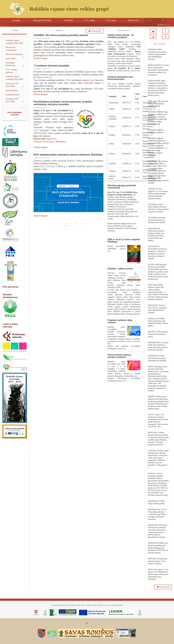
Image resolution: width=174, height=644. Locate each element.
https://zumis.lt (47, 53)
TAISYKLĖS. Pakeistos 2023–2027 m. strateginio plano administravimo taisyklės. (157, 309)
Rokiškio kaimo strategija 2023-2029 (14, 78)
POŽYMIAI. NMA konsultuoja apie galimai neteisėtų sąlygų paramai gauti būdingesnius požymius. (157, 54)
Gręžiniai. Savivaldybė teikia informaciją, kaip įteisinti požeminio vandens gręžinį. (158, 322)
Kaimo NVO (133, 20)
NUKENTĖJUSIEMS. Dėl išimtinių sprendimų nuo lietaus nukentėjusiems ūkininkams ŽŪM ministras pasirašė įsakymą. (158, 548)
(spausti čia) (88, 80)
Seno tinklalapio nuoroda (15, 113)
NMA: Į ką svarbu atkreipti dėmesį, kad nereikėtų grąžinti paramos (158, 104)
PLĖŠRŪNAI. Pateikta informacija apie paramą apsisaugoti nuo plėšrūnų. (157, 358)
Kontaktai (69, 20)
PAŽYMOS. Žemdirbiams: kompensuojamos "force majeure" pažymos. (158, 561)
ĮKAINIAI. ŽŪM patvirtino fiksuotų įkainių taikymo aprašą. (158, 334)
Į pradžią (16, 20)
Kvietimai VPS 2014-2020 (15, 85)
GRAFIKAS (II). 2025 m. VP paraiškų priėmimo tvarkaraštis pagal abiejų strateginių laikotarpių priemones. (157, 514)
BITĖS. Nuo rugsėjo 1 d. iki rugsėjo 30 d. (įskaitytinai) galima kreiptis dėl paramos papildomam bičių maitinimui (158, 574)
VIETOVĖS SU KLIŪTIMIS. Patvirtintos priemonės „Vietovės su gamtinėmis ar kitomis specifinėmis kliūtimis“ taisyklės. (157, 252)
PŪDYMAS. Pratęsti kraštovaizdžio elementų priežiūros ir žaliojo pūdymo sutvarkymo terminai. (158, 208)
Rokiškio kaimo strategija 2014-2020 (14, 42)
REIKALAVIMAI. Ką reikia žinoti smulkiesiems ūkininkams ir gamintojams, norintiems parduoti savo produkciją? (159, 70)
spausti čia (135, 71)
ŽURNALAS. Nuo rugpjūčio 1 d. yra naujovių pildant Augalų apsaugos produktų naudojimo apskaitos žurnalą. (158, 194)
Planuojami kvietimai (42, 20)
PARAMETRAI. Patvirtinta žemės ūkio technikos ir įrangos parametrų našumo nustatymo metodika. (158, 346)
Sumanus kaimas (13, 95)
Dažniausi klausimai (15, 55)
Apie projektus (12, 90)
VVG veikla (89, 20)
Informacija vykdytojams (11, 49)
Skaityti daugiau (41, 58)
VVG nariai (111, 20)
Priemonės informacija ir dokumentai (50, 142)
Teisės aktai (11, 58)
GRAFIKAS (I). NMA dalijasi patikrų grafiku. (157, 502)
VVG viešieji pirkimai (11, 71)
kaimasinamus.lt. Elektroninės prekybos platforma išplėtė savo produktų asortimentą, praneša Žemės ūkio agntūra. (156, 234)
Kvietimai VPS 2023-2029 (15, 100)
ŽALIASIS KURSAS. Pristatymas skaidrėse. (156, 131)
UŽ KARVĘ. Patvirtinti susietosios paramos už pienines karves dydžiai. (157, 220)
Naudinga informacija (15, 64)
